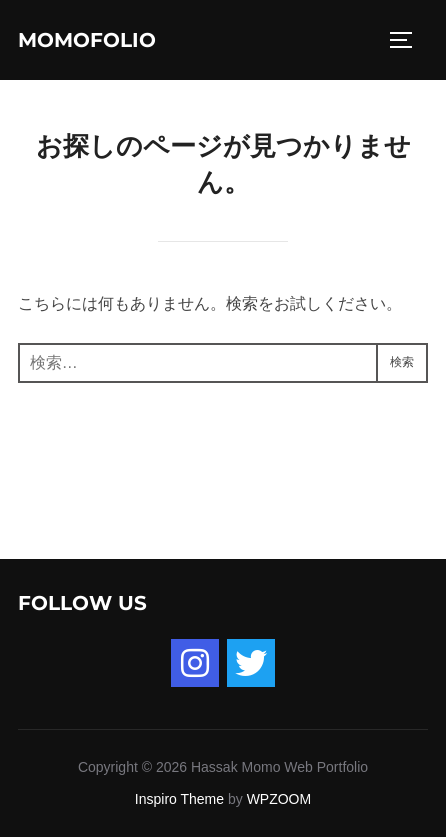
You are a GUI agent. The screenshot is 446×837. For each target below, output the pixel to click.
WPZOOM (279, 799)
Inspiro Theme (179, 799)
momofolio (87, 40)
